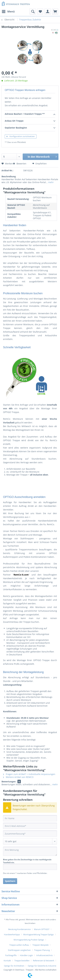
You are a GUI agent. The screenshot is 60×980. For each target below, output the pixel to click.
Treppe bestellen (22, 961)
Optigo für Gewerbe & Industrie (42, 966)
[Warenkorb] (55, 12)
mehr (51, 182)
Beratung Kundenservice (19, 929)
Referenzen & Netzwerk (44, 961)
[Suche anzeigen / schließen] (33, 12)
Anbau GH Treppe (30, 121)
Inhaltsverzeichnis (44, 955)
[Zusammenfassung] (30, 834)
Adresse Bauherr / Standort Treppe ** (30, 114)
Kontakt (7, 961)
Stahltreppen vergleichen (19, 950)
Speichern (10, 881)
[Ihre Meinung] (30, 851)
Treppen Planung (42, 950)
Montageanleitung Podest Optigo (29, 940)
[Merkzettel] (40, 12)
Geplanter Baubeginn (30, 128)
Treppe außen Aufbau (19, 945)
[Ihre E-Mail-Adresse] (30, 826)
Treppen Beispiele (40, 945)
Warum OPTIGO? (42, 929)
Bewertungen (9, 782)
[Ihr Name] (30, 818)
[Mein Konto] (48, 12)
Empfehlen (39, 164)
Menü (8, 11)
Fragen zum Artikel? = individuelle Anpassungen (29, 774)
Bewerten (20, 164)
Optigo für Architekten (14, 966)
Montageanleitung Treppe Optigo (38, 934)
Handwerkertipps (12, 934)
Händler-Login (26, 955)
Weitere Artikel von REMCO (18, 777)
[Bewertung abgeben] (30, 841)
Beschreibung (9, 176)
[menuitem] (8, 12)
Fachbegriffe (11, 955)
